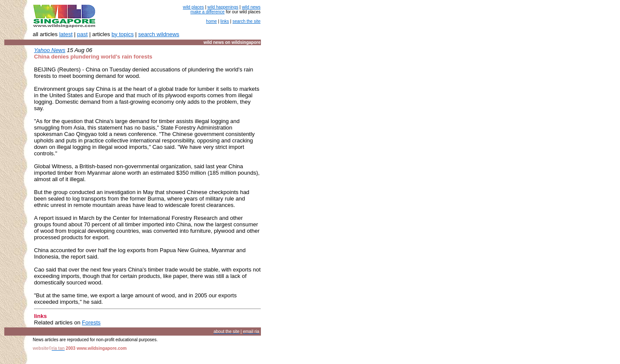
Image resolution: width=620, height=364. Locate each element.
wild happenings (223, 7)
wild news (251, 7)
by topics (122, 34)
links (225, 21)
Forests (91, 322)
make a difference (207, 12)
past (82, 34)
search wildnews (159, 34)
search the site (246, 21)
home (212, 21)
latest (66, 34)
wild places (194, 7)
